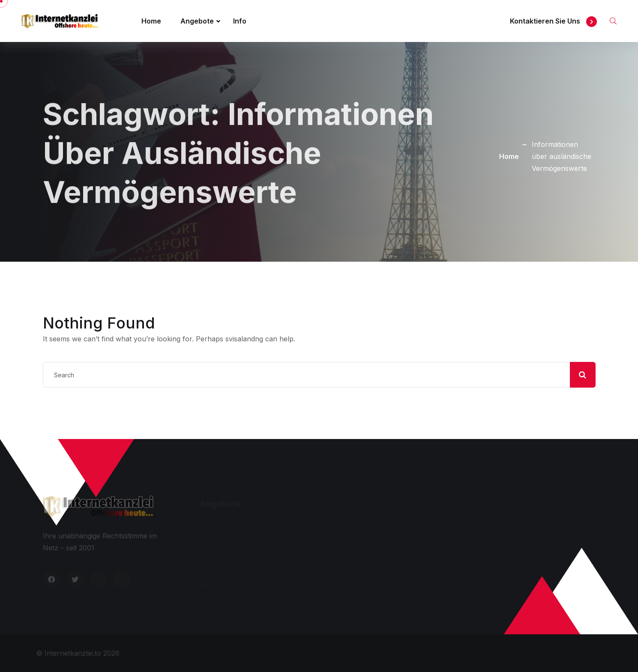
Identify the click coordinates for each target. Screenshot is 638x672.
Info (240, 21)
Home (151, 21)
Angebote (197, 21)
